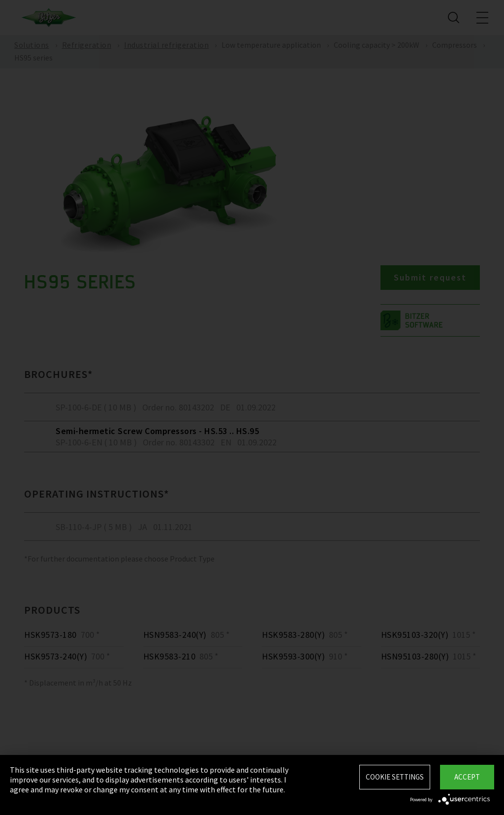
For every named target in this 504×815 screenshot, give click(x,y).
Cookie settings (395, 777)
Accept (467, 777)
